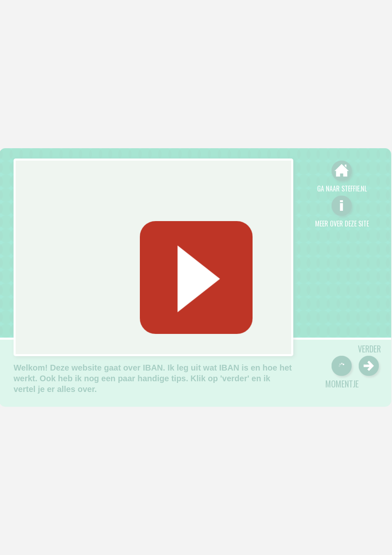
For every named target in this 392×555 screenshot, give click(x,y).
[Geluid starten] (196, 277)
